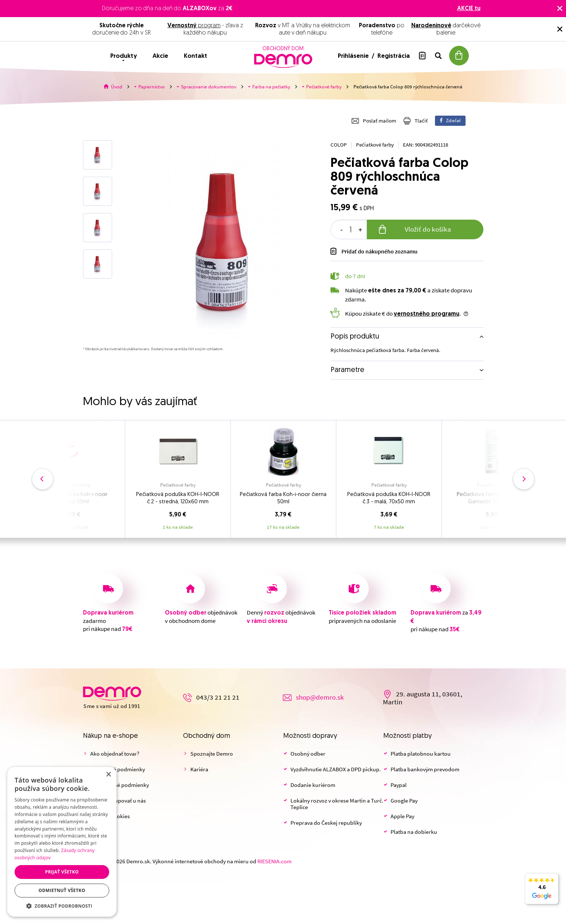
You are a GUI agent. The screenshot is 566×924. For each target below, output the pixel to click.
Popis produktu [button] (355, 337)
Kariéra (199, 769)
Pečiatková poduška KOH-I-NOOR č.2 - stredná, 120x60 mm (178, 498)
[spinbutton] (349, 229)
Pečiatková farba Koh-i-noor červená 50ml (72, 498)
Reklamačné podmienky (120, 785)
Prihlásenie (354, 56)
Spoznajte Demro (212, 754)
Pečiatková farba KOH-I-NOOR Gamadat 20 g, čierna (494, 498)
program (194, 26)
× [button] (108, 775)
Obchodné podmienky (118, 769)
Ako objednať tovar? (115, 754)
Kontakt (195, 56)
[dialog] (62, 842)
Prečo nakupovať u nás (118, 801)
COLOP (339, 145)
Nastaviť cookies (110, 816)
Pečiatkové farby (375, 145)
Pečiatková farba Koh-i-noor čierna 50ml (283, 498)
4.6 (542, 893)
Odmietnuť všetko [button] (62, 890)
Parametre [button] (347, 370)
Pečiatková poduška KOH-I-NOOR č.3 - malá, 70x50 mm (389, 498)
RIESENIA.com (274, 861)
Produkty (124, 56)
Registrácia (394, 56)
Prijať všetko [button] (62, 872)
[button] (62, 906)
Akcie (160, 56)
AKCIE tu (469, 9)
